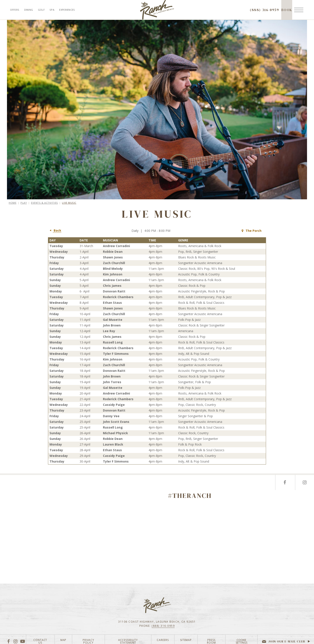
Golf (41, 10)
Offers (15, 10)
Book (287, 14)
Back (55, 231)
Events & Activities (44, 203)
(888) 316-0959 (163, 626)
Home (13, 203)
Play (24, 203)
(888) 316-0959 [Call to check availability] (265, 10)
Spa (52, 10)
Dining (29, 10)
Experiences (67, 10)
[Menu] (299, 10)
